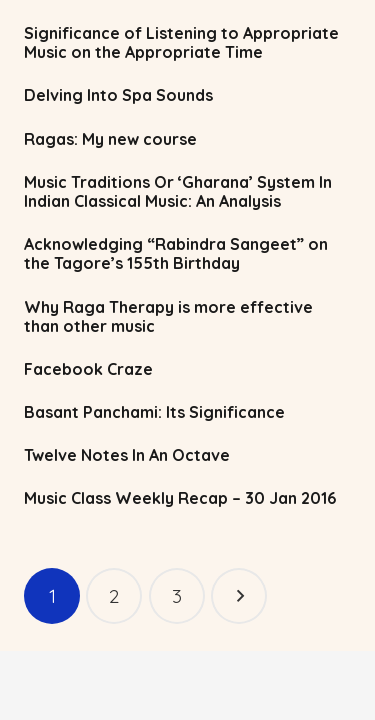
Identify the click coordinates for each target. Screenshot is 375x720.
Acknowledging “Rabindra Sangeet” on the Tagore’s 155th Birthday (176, 253)
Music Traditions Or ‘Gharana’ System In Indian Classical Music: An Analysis (178, 191)
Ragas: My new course (110, 139)
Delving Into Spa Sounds (118, 95)
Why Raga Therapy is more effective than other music (168, 316)
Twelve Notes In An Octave (127, 455)
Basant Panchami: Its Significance (154, 412)
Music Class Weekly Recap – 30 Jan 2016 (180, 498)
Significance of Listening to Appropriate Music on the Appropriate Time (181, 42)
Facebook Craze (88, 369)
